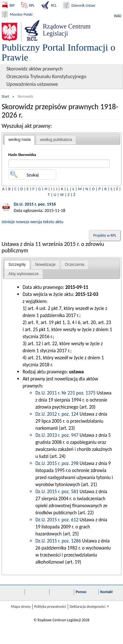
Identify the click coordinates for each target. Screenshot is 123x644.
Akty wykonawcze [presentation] (23, 274)
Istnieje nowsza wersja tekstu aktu (32, 222)
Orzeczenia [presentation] (75, 265)
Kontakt (107, 592)
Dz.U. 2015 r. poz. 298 (57, 463)
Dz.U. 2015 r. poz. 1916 (35, 204)
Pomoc (81, 592)
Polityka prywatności (50, 607)
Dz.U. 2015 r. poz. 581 (57, 491)
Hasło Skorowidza (22, 155)
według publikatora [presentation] (56, 140)
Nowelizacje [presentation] (45, 265)
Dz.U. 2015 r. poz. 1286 (58, 541)
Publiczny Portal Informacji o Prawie (58, 52)
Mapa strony (21, 607)
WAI (118, 16)
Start (5, 96)
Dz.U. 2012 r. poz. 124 (57, 414)
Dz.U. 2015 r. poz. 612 (57, 520)
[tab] (19, 140)
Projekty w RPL (105, 235)
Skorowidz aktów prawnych (35, 69)
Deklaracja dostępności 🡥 (89, 607)
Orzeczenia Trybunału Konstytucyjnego (46, 76)
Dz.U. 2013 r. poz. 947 (57, 435)
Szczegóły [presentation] (17, 265)
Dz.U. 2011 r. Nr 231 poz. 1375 (65, 393)
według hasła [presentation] (19, 140)
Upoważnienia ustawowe (32, 84)
